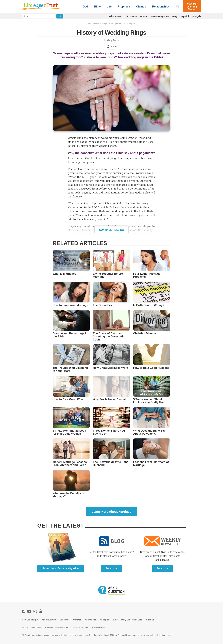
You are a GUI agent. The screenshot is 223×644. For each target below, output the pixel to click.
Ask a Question (49, 620)
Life (109, 7)
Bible (97, 7)
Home (91, 24)
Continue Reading (111, 230)
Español (185, 16)
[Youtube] (30, 611)
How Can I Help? (30, 620)
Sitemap (150, 620)
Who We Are (131, 16)
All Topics (105, 620)
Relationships (161, 7)
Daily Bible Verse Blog (132, 620)
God (85, 7)
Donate (144, 16)
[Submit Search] (60, 16)
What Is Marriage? (126, 24)
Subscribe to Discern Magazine (60, 568)
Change (141, 7)
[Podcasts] (41, 611)
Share (111, 47)
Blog (175, 16)
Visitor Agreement (80, 628)
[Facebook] (24, 611)
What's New (115, 16)
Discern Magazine (160, 16)
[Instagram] (36, 611)
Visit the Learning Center (192, 7)
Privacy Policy (98, 628)
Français (197, 16)
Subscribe (111, 568)
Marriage (113, 24)
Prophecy (124, 7)
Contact (77, 620)
